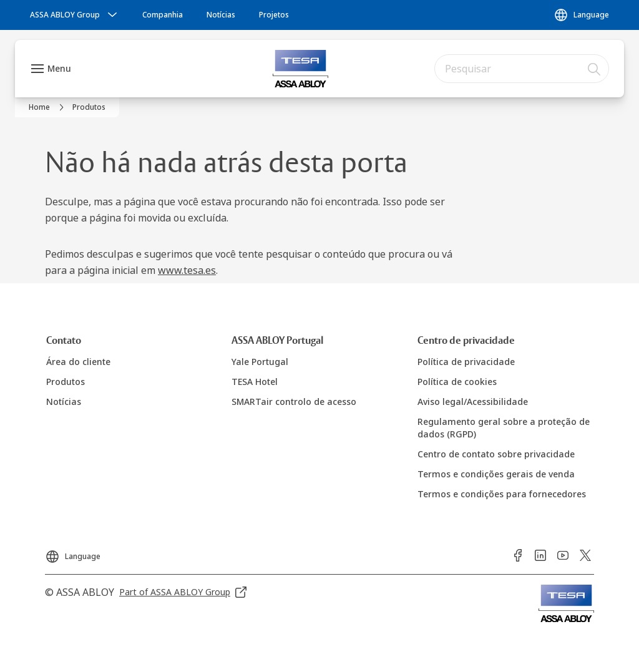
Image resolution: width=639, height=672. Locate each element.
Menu (59, 68)
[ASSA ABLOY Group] (75, 15)
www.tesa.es (187, 270)
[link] (163, 15)
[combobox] (522, 69)
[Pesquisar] (595, 69)
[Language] (581, 15)
